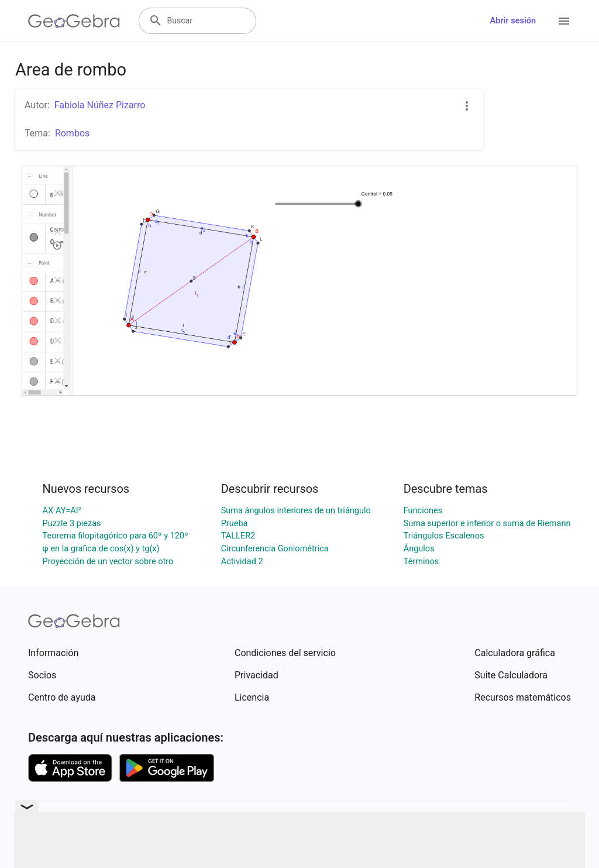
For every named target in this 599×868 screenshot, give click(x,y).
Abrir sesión (513, 21)
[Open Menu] (564, 21)
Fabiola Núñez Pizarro (100, 105)
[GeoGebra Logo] (74, 21)
